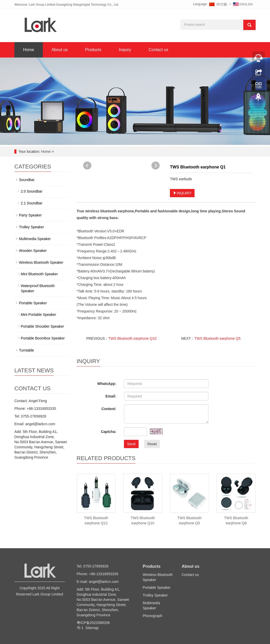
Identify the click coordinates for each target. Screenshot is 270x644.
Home (29, 50)
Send (131, 444)
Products (93, 50)
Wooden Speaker (33, 251)
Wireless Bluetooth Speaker (41, 262)
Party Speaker (30, 215)
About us (60, 50)
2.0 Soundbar (32, 191)
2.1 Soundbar (32, 203)
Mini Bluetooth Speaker (39, 274)
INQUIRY (182, 193)
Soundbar (27, 180)
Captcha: (109, 432)
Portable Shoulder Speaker (42, 326)
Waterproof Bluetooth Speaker (38, 288)
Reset (152, 444)
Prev (87, 166)
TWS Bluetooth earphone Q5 (217, 338)
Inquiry (125, 50)
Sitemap (92, 628)
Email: (111, 396)
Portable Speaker (33, 303)
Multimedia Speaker (35, 239)
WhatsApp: (107, 384)
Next (156, 166)
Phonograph (152, 616)
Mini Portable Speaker (38, 315)
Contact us (158, 50)
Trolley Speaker (32, 227)
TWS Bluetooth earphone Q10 (132, 338)
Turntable (27, 350)
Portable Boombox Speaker (43, 338)
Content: (109, 409)
